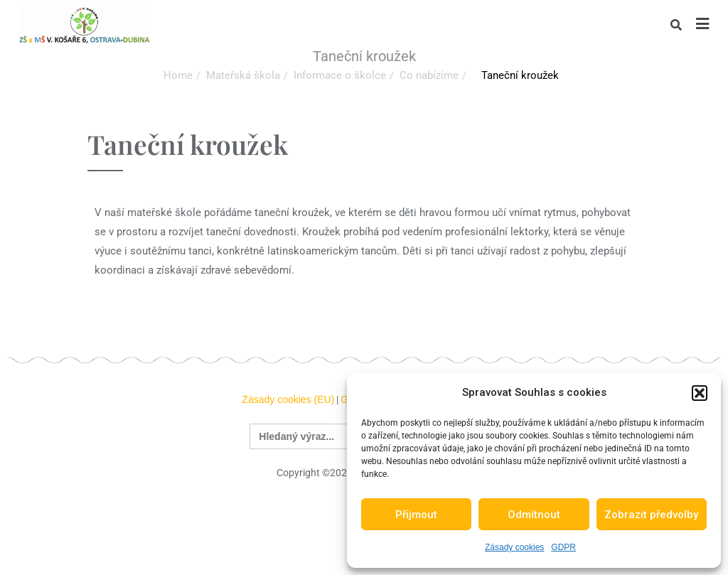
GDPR (563, 547)
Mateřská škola (243, 75)
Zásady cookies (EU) (288, 399)
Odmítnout (534, 515)
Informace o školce (340, 75)
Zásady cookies (514, 547)
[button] (700, 393)
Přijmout (416, 515)
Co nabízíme (429, 75)
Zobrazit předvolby (651, 515)
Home (178, 75)
